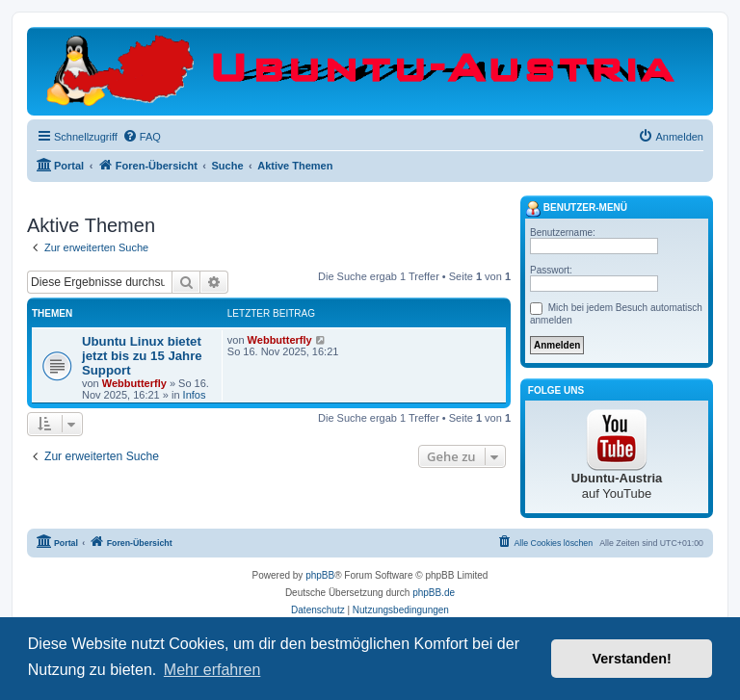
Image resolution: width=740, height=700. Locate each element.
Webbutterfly (134, 383)
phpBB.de (434, 593)
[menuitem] (142, 137)
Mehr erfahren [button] (212, 670)
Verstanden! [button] (632, 659)
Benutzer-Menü (576, 209)
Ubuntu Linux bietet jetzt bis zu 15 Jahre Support (142, 356)
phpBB (320, 575)
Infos (195, 395)
